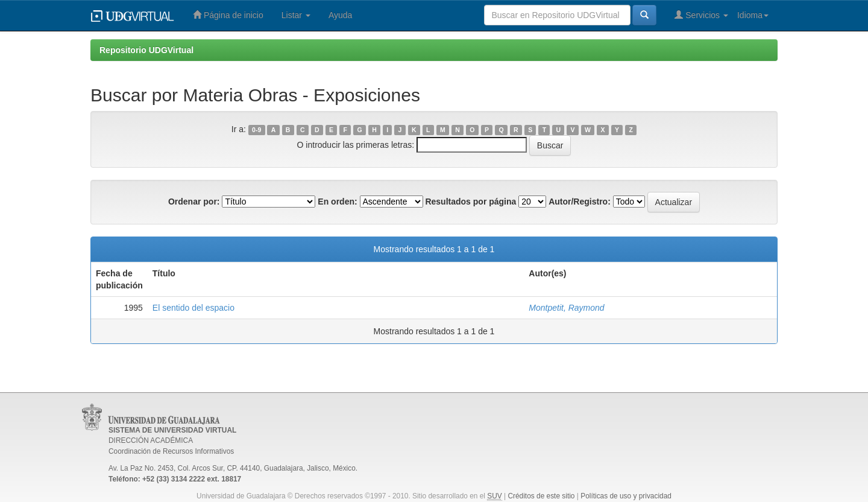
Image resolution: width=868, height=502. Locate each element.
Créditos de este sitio (541, 496)
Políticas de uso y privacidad (626, 496)
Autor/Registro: (580, 202)
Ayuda (340, 15)
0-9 (256, 130)
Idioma (753, 15)
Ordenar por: (194, 202)
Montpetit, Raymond (566, 308)
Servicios (701, 15)
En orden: (337, 202)
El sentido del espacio (193, 308)
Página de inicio (228, 15)
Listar (296, 15)
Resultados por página (470, 202)
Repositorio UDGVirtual (146, 50)
